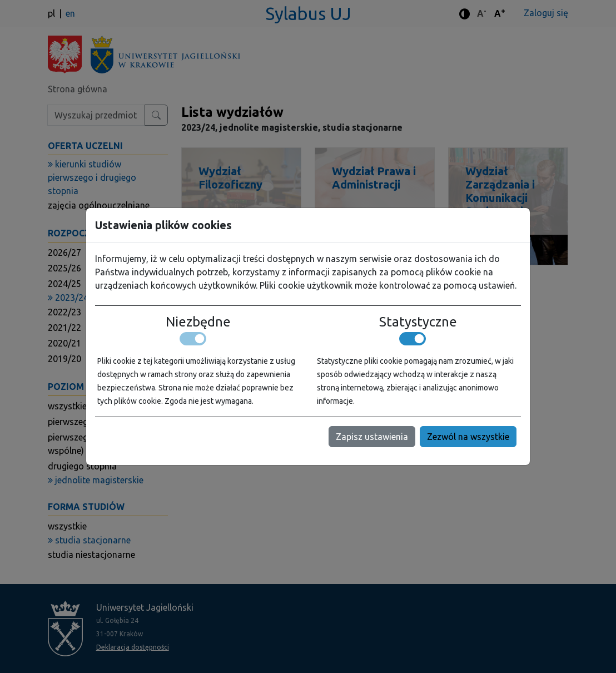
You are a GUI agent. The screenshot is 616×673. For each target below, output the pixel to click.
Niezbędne (198, 321)
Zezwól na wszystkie (468, 437)
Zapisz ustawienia (372, 437)
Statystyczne (418, 321)
